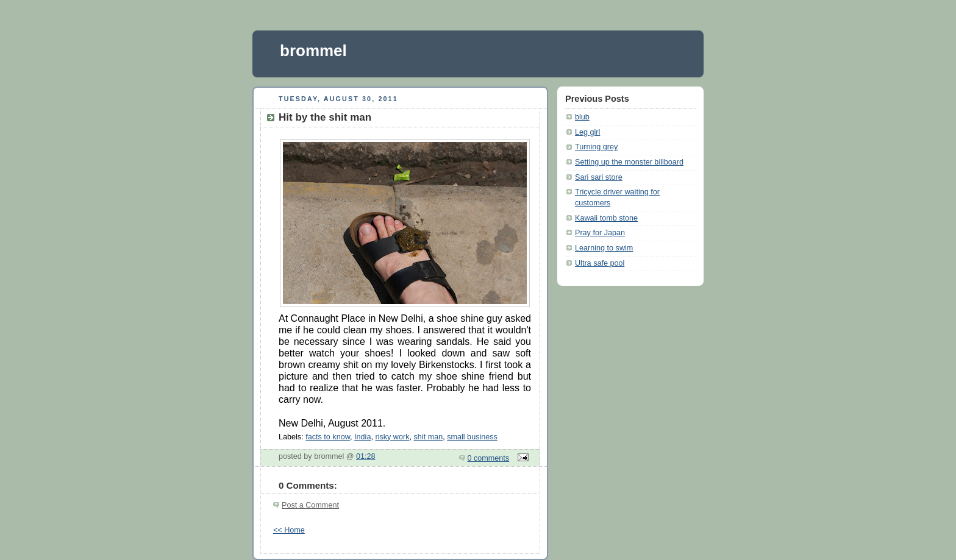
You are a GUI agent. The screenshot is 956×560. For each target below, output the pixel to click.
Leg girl (587, 132)
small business (472, 437)
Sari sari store (599, 177)
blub (582, 117)
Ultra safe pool (600, 263)
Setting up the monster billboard (629, 162)
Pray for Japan (600, 233)
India (362, 437)
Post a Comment (310, 505)
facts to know (328, 437)
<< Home (289, 530)
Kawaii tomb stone (606, 218)
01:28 (366, 456)
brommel (313, 51)
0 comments (489, 458)
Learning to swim (604, 248)
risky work (392, 437)
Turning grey (596, 147)
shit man (429, 437)
